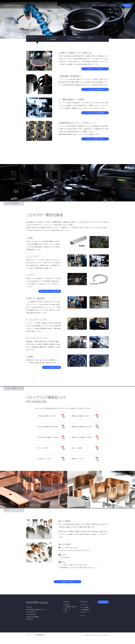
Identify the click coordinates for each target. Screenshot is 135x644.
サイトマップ (29, 635)
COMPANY (94, 5)
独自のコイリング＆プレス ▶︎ (95, 69)
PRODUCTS (103, 5)
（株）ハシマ (67, 609)
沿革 (66, 611)
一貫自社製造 (85, 610)
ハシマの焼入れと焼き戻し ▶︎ (95, 89)
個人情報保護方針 (40, 635)
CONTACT (127, 5)
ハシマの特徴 (85, 607)
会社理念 (67, 604)
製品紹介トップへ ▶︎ (67, 582)
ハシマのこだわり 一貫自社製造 (53, 38)
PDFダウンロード (86, 612)
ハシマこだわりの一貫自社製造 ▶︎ (95, 113)
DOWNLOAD (113, 5)
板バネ (92, 37)
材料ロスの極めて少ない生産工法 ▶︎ (50, 291)
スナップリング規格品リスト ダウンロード (76, 38)
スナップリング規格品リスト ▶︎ (95, 139)
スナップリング (84, 605)
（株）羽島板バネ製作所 (70, 607)
